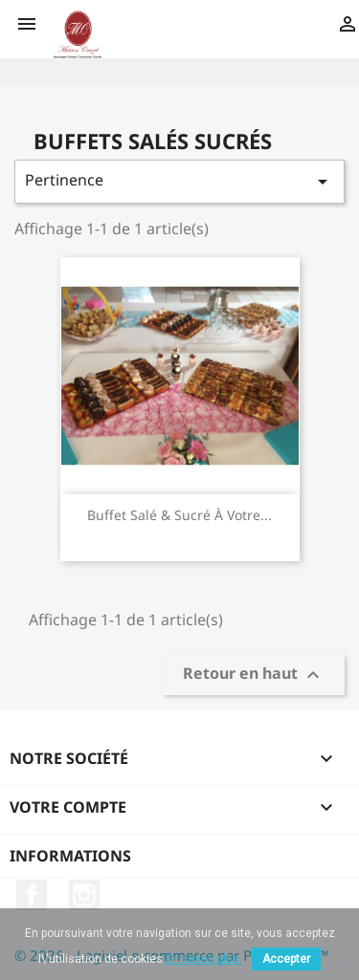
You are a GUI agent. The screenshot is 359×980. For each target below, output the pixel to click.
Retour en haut (254, 675)
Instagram (84, 895)
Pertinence (179, 181)
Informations (70, 856)
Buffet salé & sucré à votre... (179, 515)
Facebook (32, 895)
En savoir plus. (204, 959)
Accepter (286, 959)
